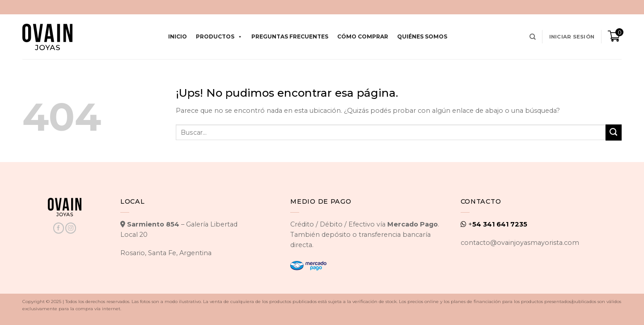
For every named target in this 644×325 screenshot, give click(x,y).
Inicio (178, 36)
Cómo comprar (363, 36)
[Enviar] (614, 133)
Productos (219, 37)
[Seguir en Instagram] (71, 228)
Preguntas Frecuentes (290, 36)
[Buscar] (533, 37)
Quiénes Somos (422, 36)
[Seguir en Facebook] (59, 228)
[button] (572, 37)
